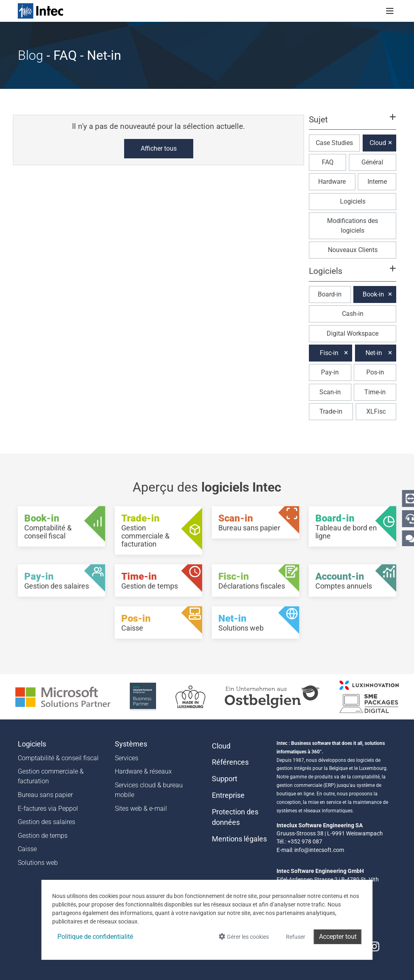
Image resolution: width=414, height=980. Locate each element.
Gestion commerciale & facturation (51, 776)
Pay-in (330, 372)
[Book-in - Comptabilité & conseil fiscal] (61, 526)
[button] (353, 123)
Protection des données (235, 817)
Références (230, 762)
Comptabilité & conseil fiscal (58, 758)
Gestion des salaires (46, 822)
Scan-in (330, 392)
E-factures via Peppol (48, 809)
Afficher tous (159, 148)
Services (127, 758)
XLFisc (376, 411)
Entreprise (228, 795)
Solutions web (38, 863)
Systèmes (131, 744)
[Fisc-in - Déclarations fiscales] (256, 580)
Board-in (330, 294)
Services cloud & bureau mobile (149, 790)
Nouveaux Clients (353, 250)
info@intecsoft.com (319, 850)
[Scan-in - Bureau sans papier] (256, 522)
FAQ (328, 162)
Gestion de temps (43, 836)
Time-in (375, 392)
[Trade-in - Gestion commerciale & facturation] (158, 530)
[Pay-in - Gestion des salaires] (61, 580)
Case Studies (334, 143)
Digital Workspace (353, 333)
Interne (377, 182)
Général (372, 162)
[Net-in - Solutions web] (256, 622)
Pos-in (375, 372)
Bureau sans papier (45, 795)
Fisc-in (329, 353)
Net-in (374, 353)
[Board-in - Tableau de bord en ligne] (353, 526)
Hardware (332, 182)
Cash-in (353, 314)
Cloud (378, 143)
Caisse (27, 849)
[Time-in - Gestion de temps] (158, 580)
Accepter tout (338, 937)
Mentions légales (239, 839)
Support (225, 779)
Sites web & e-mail (141, 809)
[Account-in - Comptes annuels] (353, 580)
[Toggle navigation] (390, 11)
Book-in (373, 294)
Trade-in (331, 411)
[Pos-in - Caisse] (158, 622)
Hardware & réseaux (143, 771)
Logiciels (353, 201)
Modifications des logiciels (353, 226)
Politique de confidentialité (95, 937)
